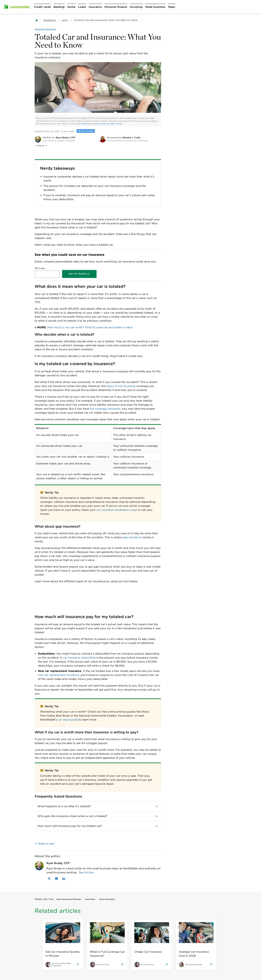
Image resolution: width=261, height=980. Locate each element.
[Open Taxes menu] (172, 7)
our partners (84, 124)
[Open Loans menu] (82, 7)
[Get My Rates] (79, 274)
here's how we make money (108, 124)
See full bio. (87, 872)
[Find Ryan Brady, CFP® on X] (49, 879)
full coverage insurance (105, 409)
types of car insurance (121, 386)
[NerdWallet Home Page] (17, 7)
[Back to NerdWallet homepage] (37, 20)
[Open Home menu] (71, 7)
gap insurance (132, 537)
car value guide (68, 720)
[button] (66, 146)
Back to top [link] (46, 844)
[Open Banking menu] (59, 7)
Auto (65, 20)
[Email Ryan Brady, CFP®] (56, 879)
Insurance (50, 20)
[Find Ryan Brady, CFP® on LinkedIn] (64, 879)
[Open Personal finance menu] (116, 7)
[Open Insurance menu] (95, 7)
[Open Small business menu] (155, 7)
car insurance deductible (79, 658)
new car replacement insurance (58, 675)
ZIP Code (40, 268)
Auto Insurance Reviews (69, 899)
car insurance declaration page (117, 510)
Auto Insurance (107, 899)
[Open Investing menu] (136, 7)
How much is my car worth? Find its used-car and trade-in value (90, 327)
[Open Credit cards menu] (42, 7)
